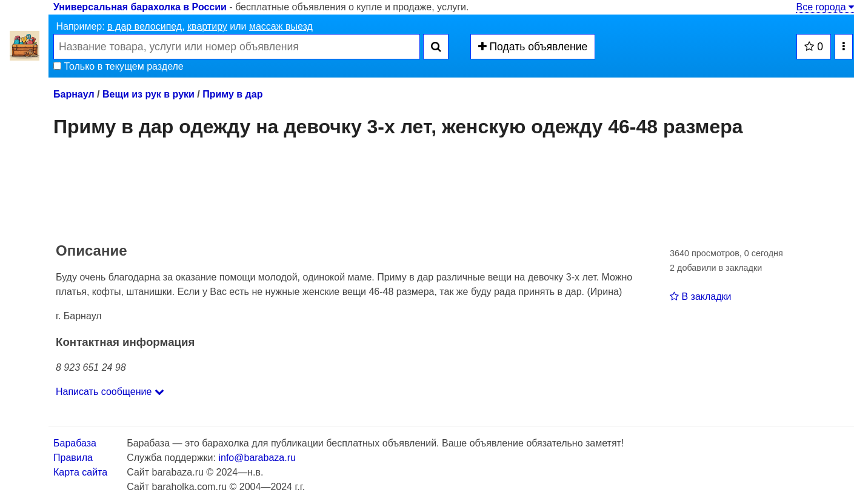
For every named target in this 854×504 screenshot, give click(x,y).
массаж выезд (281, 26)
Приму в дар (232, 94)
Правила (73, 458)
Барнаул (74, 94)
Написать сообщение (110, 392)
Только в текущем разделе (118, 66)
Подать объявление (533, 47)
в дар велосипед (145, 26)
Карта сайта (80, 472)
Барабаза (75, 443)
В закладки (700, 297)
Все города (825, 7)
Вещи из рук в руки (148, 94)
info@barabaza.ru (257, 458)
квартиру (207, 26)
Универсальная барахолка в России (140, 7)
